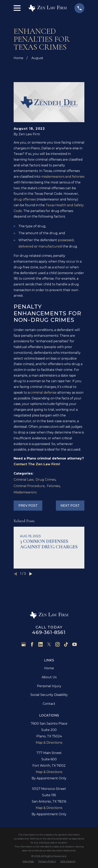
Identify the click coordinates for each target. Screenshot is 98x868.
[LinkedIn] (41, 644)
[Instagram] (57, 644)
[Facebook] (32, 644)
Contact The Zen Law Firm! (37, 464)
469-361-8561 (49, 632)
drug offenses (25, 199)
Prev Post (28, 506)
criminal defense (43, 393)
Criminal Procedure (29, 486)
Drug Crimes (46, 480)
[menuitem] (28, 861)
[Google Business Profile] (24, 644)
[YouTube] (74, 644)
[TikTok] (66, 644)
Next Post (70, 506)
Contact (49, 704)
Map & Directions (49, 743)
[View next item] (31, 574)
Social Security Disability (49, 695)
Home (49, 668)
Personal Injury (49, 686)
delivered (26, 246)
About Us (49, 677)
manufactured (50, 246)
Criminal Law (24, 480)
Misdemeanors (25, 492)
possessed (66, 240)
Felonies (53, 486)
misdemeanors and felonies (63, 177)
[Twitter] (49, 644)
